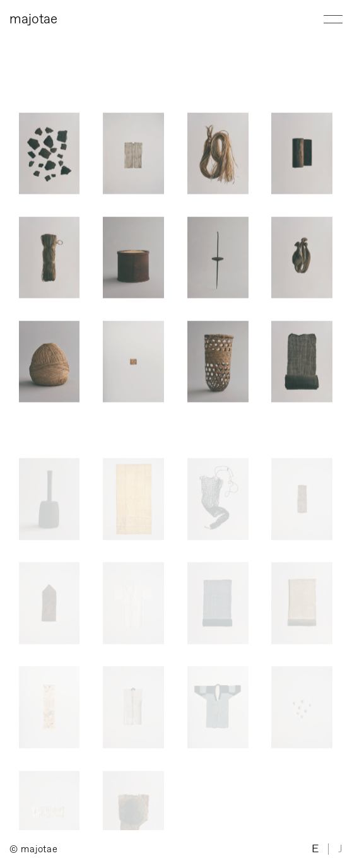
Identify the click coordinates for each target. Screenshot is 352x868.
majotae (33, 19)
